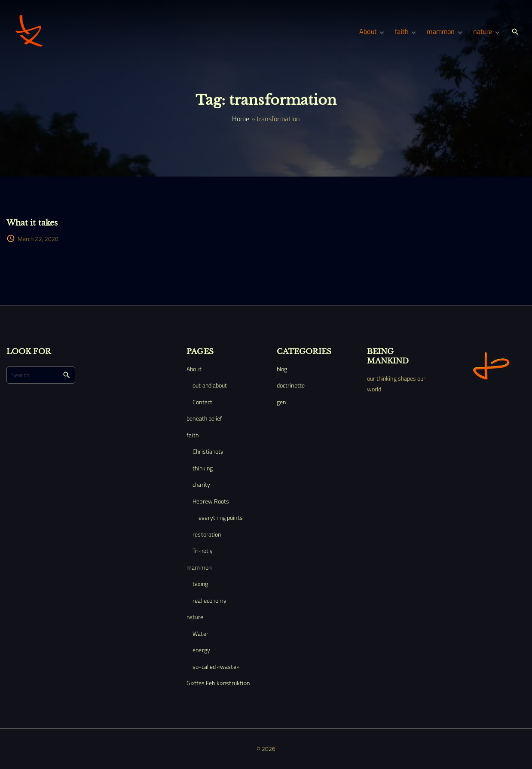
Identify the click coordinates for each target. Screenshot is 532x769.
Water (200, 633)
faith (192, 435)
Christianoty (208, 451)
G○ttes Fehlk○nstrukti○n (218, 683)
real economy (209, 600)
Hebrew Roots (211, 501)
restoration (207, 534)
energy (201, 650)
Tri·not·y (203, 551)
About (194, 369)
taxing (200, 584)
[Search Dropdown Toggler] (515, 32)
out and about (210, 385)
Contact (202, 402)
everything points (220, 517)
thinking (203, 468)
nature (195, 617)
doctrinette (291, 385)
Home (241, 119)
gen (281, 402)
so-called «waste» (216, 667)
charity (201, 484)
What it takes (32, 223)
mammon (199, 567)
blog (282, 369)
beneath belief (204, 418)
